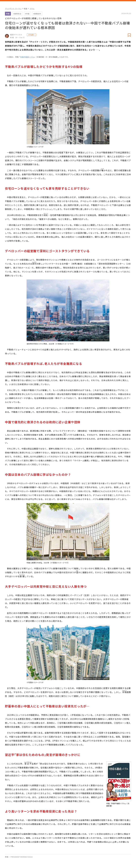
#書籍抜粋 (37, 14)
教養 (26, 8)
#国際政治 (17, 14)
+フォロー (31, 35)
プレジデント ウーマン (13, 8)
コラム (32, 8)
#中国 (27, 14)
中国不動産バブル (27, 57)
